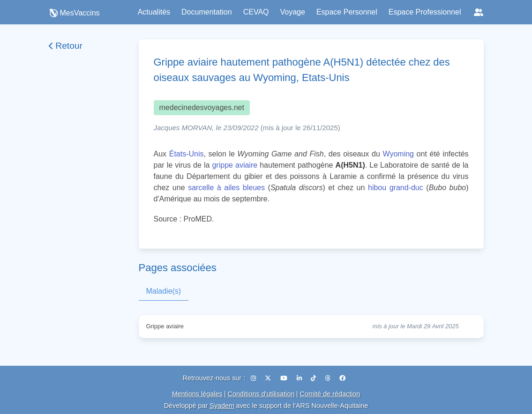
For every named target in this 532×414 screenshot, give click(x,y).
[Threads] (329, 378)
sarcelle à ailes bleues (226, 188)
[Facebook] (342, 378)
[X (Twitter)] (269, 378)
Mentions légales (197, 394)
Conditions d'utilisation (261, 394)
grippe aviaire (235, 165)
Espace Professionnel (425, 12)
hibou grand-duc (396, 188)
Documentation (207, 12)
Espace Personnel (347, 12)
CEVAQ (256, 12)
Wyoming (398, 154)
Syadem (222, 406)
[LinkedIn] (300, 378)
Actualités (154, 12)
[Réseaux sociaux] (479, 12)
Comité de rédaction (330, 394)
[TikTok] (314, 378)
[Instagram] (254, 378)
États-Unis (187, 154)
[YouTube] (285, 378)
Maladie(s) (164, 291)
